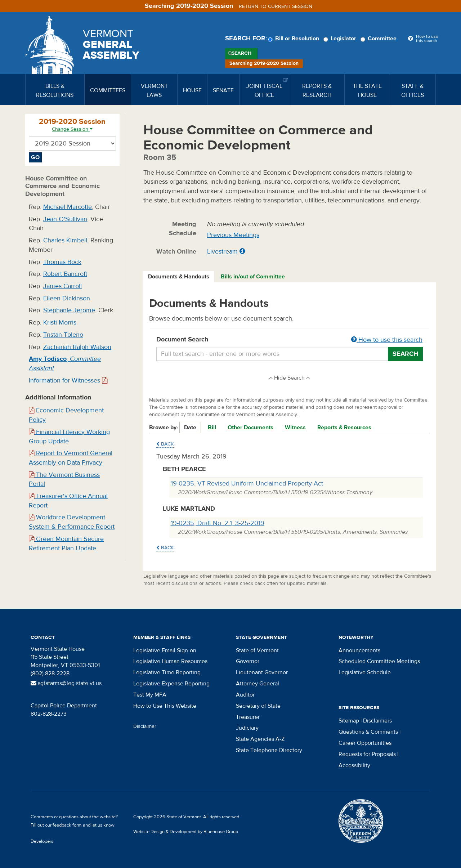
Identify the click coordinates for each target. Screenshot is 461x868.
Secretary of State (258, 706)
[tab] (179, 277)
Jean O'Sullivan (65, 219)
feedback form (67, 825)
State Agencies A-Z (260, 739)
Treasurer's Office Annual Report (68, 501)
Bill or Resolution (295, 39)
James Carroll (62, 286)
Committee (380, 39)
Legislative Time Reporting (167, 672)
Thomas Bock (62, 262)
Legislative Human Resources (170, 661)
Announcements (359, 650)
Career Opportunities (365, 743)
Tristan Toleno (63, 335)
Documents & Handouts (179, 277)
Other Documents (250, 428)
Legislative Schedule (365, 672)
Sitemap (349, 721)
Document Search (290, 340)
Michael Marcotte (68, 207)
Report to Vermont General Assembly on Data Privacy (71, 458)
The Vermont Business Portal (64, 480)
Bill (212, 428)
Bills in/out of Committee (253, 277)
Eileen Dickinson (67, 298)
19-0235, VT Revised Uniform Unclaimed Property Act (247, 484)
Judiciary (247, 728)
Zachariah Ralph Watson (77, 347)
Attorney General (258, 684)
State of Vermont (257, 650)
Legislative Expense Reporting (171, 684)
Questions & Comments (368, 732)
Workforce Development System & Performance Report (72, 522)
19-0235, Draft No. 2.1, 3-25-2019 (218, 523)
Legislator (341, 39)
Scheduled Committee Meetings (379, 661)
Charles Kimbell (65, 240)
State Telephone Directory (269, 750)
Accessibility (354, 765)
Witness (295, 428)
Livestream (222, 252)
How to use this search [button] (387, 340)
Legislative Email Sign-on (165, 650)
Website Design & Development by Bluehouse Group (186, 832)
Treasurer (248, 717)
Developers (42, 841)
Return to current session (276, 6)
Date (190, 428)
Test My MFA (150, 695)
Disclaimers (377, 721)
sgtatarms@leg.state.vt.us (66, 683)
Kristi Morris (60, 323)
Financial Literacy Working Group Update (69, 437)
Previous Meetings (233, 235)
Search (241, 53)
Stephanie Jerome (69, 310)
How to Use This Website (165, 706)
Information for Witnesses (68, 381)
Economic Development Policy (66, 415)
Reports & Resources (344, 428)
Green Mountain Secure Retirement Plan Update (66, 544)
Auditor (245, 695)
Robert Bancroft (65, 274)
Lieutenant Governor (262, 672)
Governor (248, 661)
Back (165, 444)
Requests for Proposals (367, 754)
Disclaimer (145, 726)
